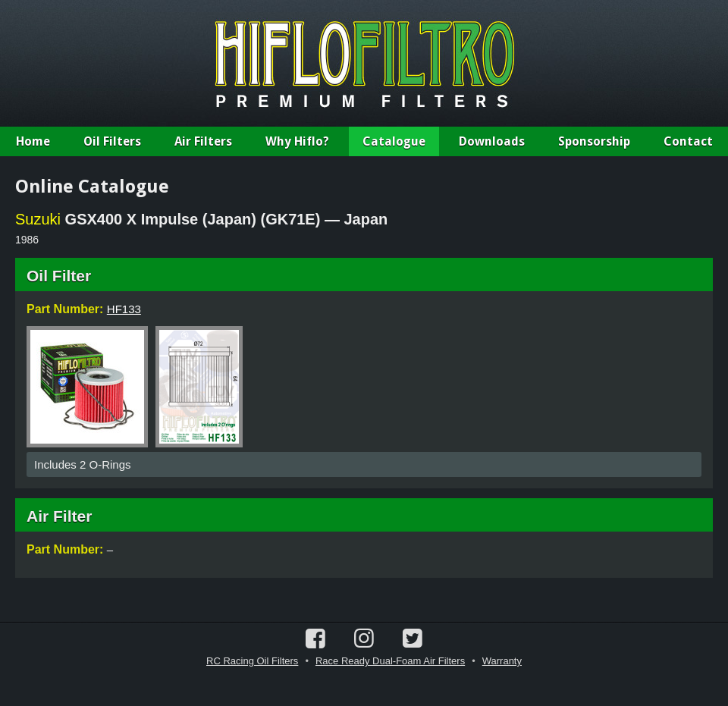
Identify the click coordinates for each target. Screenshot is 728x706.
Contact (688, 141)
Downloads (492, 141)
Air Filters (203, 141)
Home (33, 141)
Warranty (502, 661)
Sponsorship (594, 141)
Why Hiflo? (297, 141)
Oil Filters (112, 141)
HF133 (124, 309)
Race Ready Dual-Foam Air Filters (390, 661)
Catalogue (394, 141)
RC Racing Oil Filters (252, 661)
